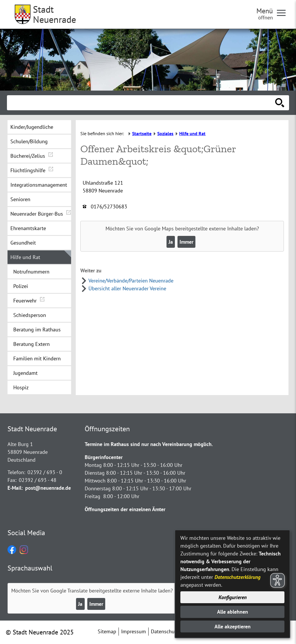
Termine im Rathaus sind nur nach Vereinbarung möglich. (149, 444)
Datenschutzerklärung (237, 577)
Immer (186, 242)
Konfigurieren (233, 597)
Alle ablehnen (233, 612)
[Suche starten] (280, 103)
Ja (171, 242)
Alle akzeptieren (233, 626)
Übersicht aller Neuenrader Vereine (127, 288)
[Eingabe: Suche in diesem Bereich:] (142, 103)
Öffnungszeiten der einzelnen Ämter (125, 509)
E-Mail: (15, 488)
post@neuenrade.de (48, 488)
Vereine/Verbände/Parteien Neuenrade (131, 281)
